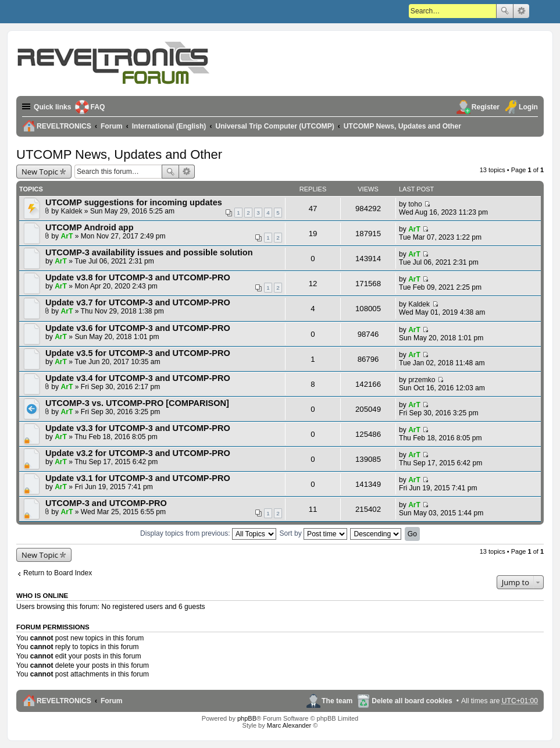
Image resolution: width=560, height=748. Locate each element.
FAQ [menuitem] (98, 107)
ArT (67, 236)
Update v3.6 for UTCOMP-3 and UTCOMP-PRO (138, 328)
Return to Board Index (58, 573)
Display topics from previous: (208, 533)
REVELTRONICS (64, 701)
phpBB (247, 718)
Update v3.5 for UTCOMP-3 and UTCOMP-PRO (138, 353)
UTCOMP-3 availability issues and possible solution (149, 252)
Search (505, 11)
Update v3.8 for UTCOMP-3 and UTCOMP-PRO (138, 277)
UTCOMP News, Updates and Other (119, 154)
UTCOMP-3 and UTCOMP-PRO (106, 503)
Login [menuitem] (528, 107)
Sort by (313, 533)
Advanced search (521, 11)
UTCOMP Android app (90, 227)
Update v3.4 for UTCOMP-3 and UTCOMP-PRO (138, 378)
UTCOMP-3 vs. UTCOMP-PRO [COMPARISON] (137, 403)
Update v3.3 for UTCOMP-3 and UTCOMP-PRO (138, 428)
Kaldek (72, 211)
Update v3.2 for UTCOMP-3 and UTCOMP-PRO (138, 453)
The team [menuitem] (337, 701)
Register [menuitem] (486, 107)
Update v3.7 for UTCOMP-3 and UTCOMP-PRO (138, 302)
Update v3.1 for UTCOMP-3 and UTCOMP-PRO (138, 478)
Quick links (53, 107)
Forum (112, 701)
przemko (422, 380)
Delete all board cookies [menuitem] (412, 701)
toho (415, 204)
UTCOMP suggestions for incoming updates (134, 202)
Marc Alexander (289, 725)
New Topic (40, 172)
